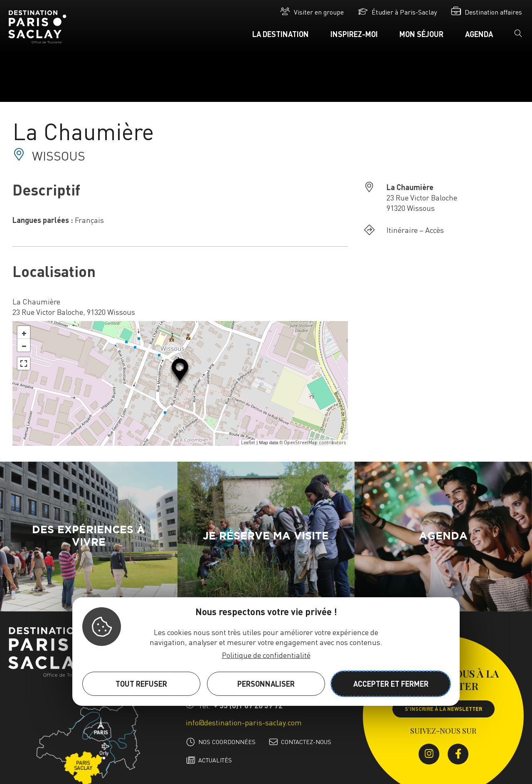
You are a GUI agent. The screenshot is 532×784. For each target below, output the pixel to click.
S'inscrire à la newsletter (443, 709)
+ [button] (24, 332)
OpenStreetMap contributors (315, 443)
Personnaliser (266, 684)
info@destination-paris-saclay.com (244, 722)
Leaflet (248, 443)
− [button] (24, 345)
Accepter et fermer (391, 684)
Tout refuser (141, 684)
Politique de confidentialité (266, 655)
